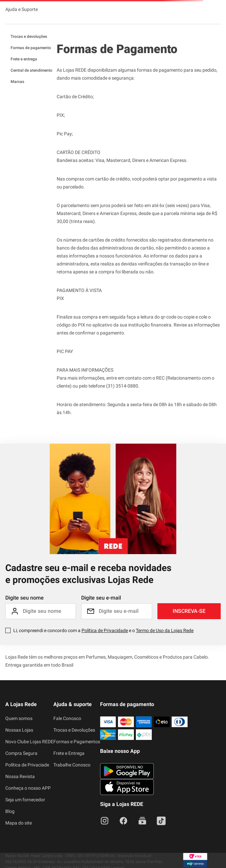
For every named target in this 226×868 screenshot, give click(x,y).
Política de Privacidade (105, 630)
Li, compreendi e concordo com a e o (103, 630)
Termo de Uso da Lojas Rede (165, 630)
